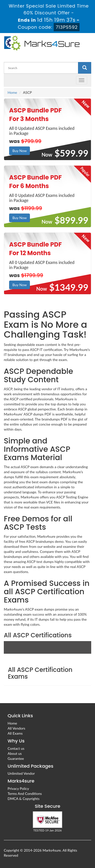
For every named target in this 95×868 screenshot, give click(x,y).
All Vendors (16, 728)
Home (12, 92)
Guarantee (16, 758)
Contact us (16, 748)
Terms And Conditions (25, 794)
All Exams (15, 733)
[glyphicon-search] (85, 68)
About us (15, 753)
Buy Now (20, 151)
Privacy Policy (18, 788)
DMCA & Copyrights (24, 799)
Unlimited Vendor (21, 773)
